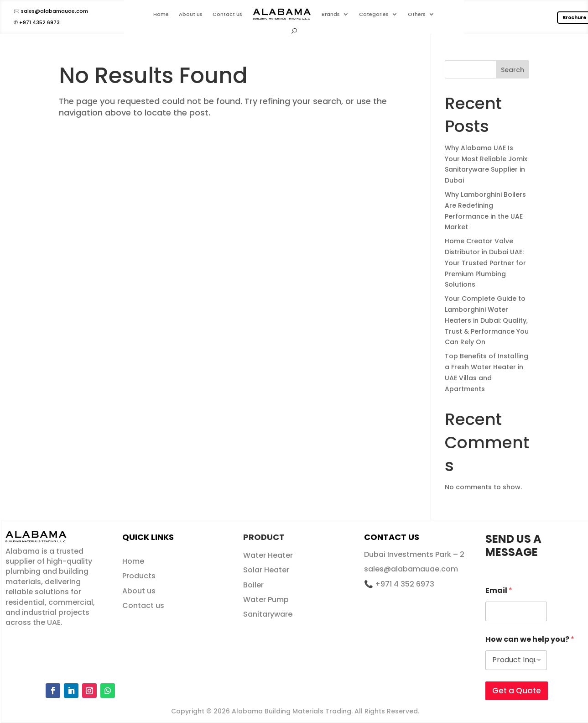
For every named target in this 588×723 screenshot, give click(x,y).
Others (417, 14)
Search (513, 70)
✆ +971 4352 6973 (37, 22)
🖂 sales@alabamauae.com (51, 11)
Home (161, 14)
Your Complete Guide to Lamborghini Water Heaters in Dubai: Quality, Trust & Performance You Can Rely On (487, 320)
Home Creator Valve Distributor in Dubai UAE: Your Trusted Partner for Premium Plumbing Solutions (485, 263)
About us (191, 14)
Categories (374, 14)
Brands (331, 14)
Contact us (227, 14)
